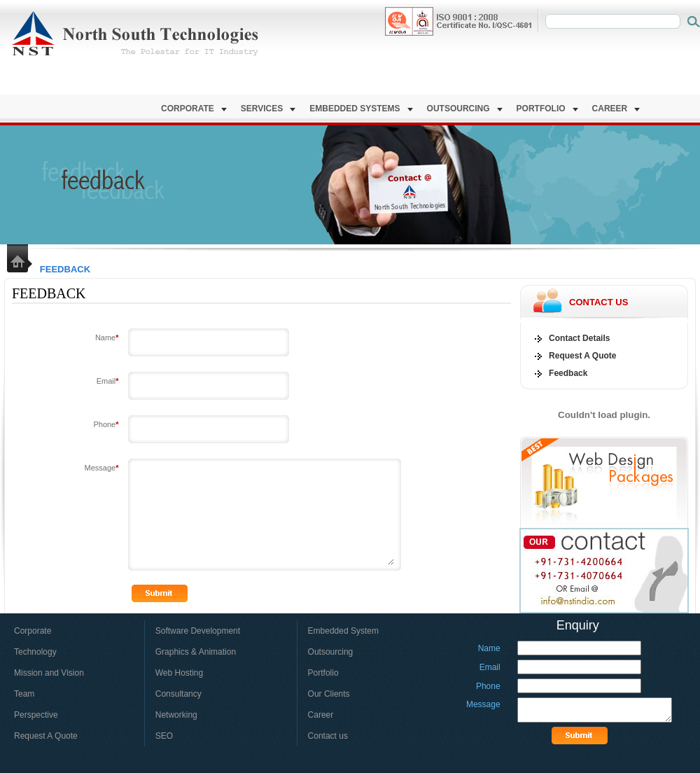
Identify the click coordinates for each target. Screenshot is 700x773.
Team (24, 694)
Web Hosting (179, 673)
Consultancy (178, 694)
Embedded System (343, 631)
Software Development (198, 631)
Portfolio (547, 109)
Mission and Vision (49, 673)
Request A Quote (582, 356)
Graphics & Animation (196, 652)
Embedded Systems (361, 109)
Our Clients (328, 694)
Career (616, 109)
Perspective (36, 715)
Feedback (568, 373)
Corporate (194, 109)
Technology (35, 652)
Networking (176, 715)
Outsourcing (465, 109)
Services (268, 109)
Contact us (327, 736)
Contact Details (579, 338)
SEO (164, 736)
